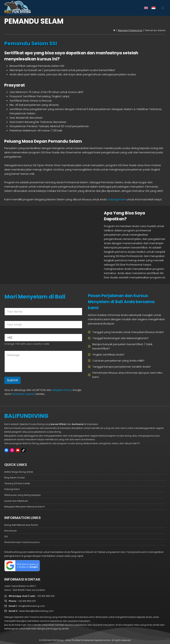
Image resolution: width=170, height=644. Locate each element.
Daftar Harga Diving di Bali (19, 472)
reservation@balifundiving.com (36, 611)
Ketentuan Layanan (23, 394)
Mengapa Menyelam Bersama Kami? (25, 507)
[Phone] (43, 338)
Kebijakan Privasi (62, 390)
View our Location (36, 590)
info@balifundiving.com (32, 606)
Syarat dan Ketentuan (16, 501)
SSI (6, 537)
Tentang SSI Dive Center (17, 483)
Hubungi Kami (117, 199)
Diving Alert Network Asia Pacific (21, 525)
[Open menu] (162, 8)
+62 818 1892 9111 (46, 596)
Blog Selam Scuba (14, 478)
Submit (13, 380)
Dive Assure (10, 531)
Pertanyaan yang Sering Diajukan (23, 495)
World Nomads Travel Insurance (22, 542)
